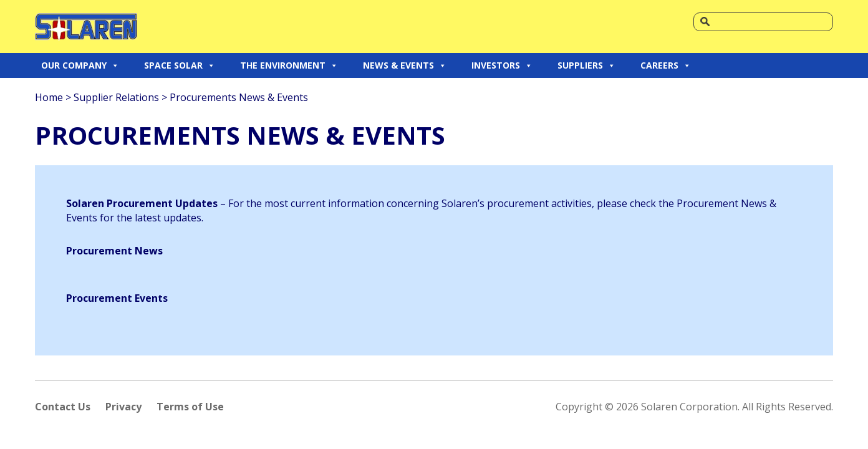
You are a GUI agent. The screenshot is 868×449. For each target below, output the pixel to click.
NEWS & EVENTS (405, 65)
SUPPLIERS (586, 65)
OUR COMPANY (80, 65)
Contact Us (63, 407)
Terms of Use (190, 407)
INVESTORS (502, 65)
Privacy (123, 407)
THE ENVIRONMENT (289, 65)
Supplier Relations (116, 97)
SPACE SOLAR (180, 65)
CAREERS (666, 65)
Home (49, 97)
